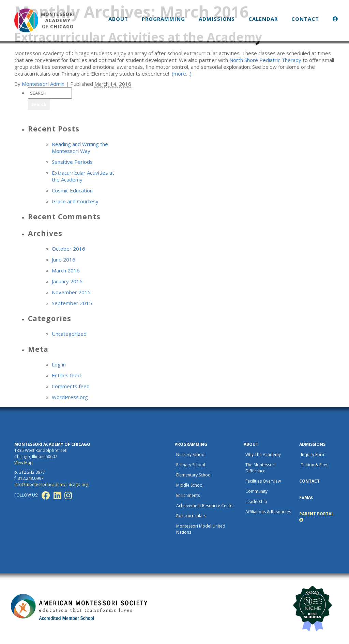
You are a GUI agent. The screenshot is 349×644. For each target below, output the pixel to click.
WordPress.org (70, 397)
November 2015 (71, 292)
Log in (59, 364)
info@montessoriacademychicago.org (51, 484)
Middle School (190, 485)
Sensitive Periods (72, 162)
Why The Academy (263, 454)
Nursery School (191, 454)
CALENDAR (263, 19)
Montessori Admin (43, 84)
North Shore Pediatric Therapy (265, 60)
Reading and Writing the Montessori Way (80, 147)
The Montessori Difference (260, 468)
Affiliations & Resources (268, 512)
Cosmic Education (72, 190)
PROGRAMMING (163, 19)
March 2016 (66, 270)
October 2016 (69, 249)
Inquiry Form (313, 454)
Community (256, 491)
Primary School (191, 465)
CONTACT (305, 19)
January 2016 (67, 281)
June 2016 (64, 260)
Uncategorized (69, 334)
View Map (24, 463)
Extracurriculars (191, 516)
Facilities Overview (263, 481)
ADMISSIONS (217, 19)
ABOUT (118, 19)
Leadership (256, 501)
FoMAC (306, 497)
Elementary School (194, 475)
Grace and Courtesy (75, 201)
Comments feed (71, 386)
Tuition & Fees (315, 465)
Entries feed (66, 375)
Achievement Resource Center (205, 506)
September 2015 (72, 303)
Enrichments (188, 495)
